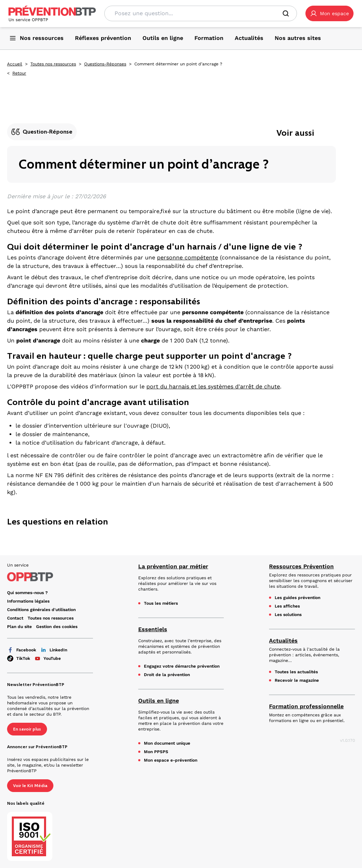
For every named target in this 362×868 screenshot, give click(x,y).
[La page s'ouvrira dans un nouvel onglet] (329, 13)
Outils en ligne (159, 701)
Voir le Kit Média (30, 786)
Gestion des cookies (57, 627)
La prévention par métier (173, 566)
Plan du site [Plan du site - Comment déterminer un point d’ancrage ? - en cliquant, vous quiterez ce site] (19, 627)
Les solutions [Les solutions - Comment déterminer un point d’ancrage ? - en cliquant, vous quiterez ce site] (288, 615)
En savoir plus (27, 729)
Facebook (22, 650)
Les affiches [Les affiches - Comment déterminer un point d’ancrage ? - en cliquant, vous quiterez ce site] (287, 606)
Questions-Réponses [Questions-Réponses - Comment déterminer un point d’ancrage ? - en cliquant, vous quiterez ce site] (105, 64)
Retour (19, 73)
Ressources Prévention (301, 566)
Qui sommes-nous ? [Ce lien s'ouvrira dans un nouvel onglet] (27, 593)
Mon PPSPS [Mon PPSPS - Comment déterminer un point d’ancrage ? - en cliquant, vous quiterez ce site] (156, 752)
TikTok (19, 658)
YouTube (48, 658)
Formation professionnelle (306, 706)
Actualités (283, 641)
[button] (329, 13)
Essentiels (153, 629)
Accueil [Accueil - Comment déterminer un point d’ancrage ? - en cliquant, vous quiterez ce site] (15, 64)
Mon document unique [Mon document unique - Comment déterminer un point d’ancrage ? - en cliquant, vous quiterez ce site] (167, 743)
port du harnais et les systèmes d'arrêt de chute (213, 386)
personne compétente (188, 257)
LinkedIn (54, 650)
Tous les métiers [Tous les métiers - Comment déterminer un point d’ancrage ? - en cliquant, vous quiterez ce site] (161, 603)
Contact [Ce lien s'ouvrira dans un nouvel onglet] (15, 618)
